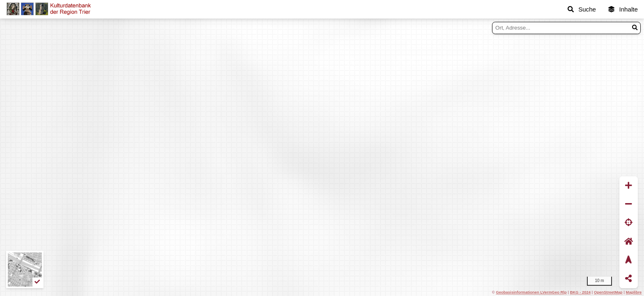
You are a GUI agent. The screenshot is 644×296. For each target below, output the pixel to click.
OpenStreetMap (608, 292)
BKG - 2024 (580, 292)
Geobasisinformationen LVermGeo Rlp (531, 292)
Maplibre (634, 292)
